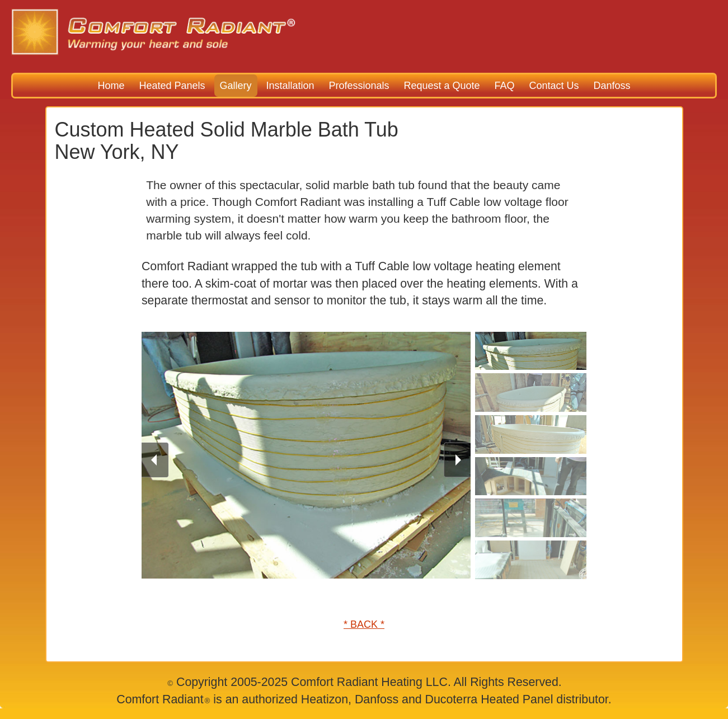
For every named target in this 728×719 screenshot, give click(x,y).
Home (111, 86)
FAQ (504, 86)
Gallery (236, 86)
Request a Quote (442, 86)
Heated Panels (172, 86)
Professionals (359, 86)
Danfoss (612, 86)
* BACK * (364, 624)
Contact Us (554, 86)
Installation (290, 86)
